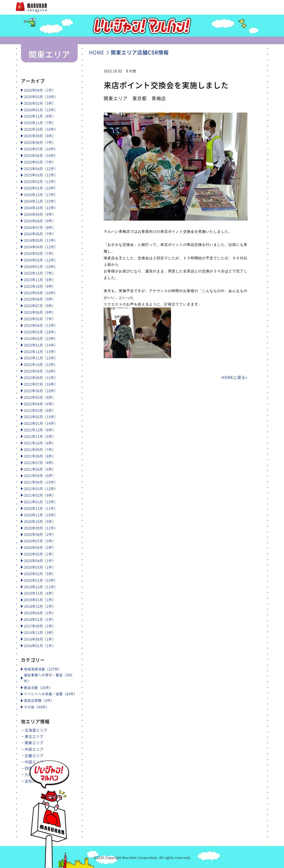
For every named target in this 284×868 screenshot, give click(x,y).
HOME (97, 52)
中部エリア (34, 749)
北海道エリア (36, 730)
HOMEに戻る (233, 377)
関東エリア (34, 743)
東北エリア (34, 736)
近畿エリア (34, 755)
